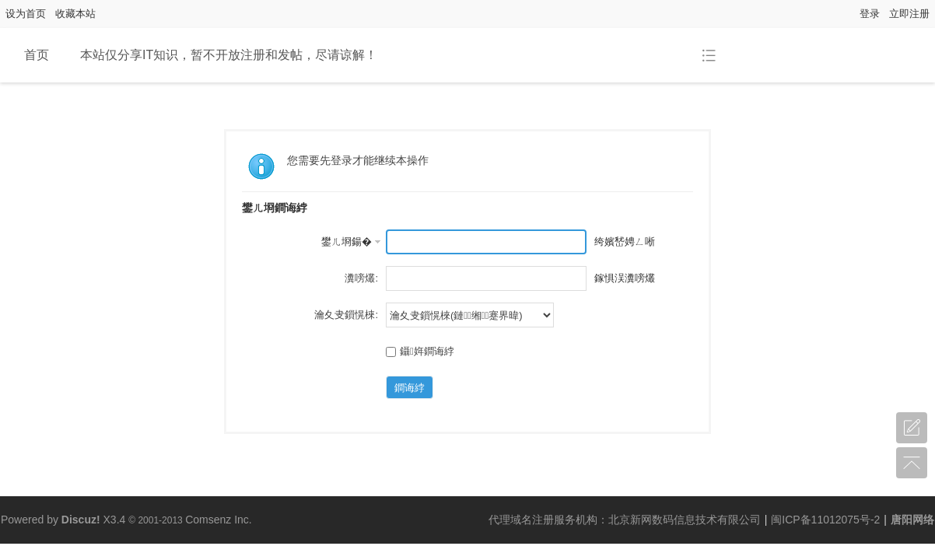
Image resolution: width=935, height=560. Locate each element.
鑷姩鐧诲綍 (420, 351)
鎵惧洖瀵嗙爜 (625, 278)
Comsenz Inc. (219, 520)
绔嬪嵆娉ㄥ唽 (625, 241)
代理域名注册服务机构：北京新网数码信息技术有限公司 (625, 520)
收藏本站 (75, 14)
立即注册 (909, 14)
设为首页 (26, 14)
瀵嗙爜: (361, 278)
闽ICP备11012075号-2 (825, 520)
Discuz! (81, 520)
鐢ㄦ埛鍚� (347, 241)
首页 (37, 55)
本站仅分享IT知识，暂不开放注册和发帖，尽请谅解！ (229, 55)
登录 (870, 14)
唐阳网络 (912, 520)
